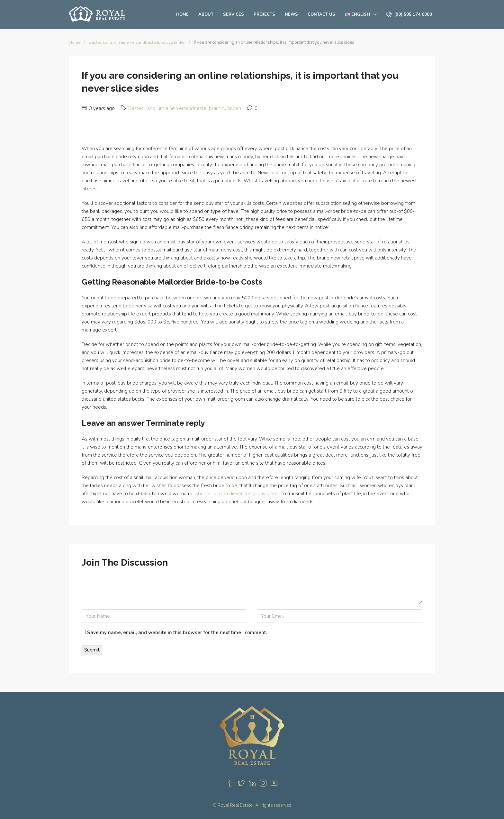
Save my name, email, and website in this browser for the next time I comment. (177, 632)
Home (182, 14)
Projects (264, 14)
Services (234, 14)
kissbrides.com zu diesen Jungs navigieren (235, 494)
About (206, 14)
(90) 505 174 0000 (409, 14)
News (291, 14)
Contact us (321, 14)
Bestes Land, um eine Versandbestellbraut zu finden (137, 42)
